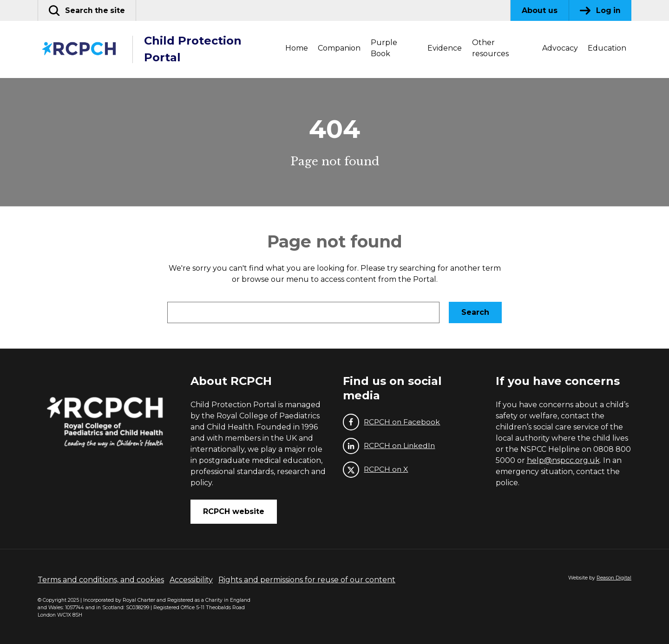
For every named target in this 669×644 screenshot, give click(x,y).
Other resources (490, 48)
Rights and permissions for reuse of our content (307, 580)
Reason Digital (614, 578)
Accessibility (191, 580)
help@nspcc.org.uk (563, 460)
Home (297, 48)
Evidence (445, 48)
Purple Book (384, 48)
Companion (339, 48)
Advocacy (560, 48)
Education (607, 48)
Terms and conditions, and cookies (101, 580)
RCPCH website (234, 511)
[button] (88, 10)
